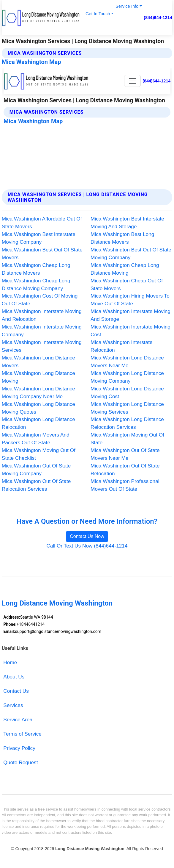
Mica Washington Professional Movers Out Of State (125, 485)
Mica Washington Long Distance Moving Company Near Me (38, 392)
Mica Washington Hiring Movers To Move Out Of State (130, 300)
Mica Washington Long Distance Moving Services (127, 408)
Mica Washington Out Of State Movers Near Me (125, 454)
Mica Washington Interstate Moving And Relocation (42, 315)
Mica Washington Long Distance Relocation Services (127, 423)
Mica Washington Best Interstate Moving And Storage (127, 223)
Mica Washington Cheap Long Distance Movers (36, 269)
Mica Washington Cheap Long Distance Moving (125, 269)
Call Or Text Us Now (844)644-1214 (87, 546)
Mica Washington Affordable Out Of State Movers (42, 223)
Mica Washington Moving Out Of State (127, 439)
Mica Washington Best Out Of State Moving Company (131, 254)
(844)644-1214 (158, 18)
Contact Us (16, 691)
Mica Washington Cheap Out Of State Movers (127, 284)
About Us (14, 677)
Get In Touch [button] (98, 14)
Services (13, 705)
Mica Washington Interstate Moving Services (42, 346)
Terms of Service (22, 734)
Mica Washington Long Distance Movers (38, 362)
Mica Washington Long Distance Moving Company (127, 377)
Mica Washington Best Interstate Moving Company (39, 238)
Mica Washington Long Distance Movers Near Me (127, 362)
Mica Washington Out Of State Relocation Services (36, 485)
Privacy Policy (19, 748)
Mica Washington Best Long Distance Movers (122, 238)
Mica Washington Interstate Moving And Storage (130, 315)
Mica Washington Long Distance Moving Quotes (38, 408)
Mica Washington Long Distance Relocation (38, 423)
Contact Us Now (87, 536)
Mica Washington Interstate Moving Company (42, 331)
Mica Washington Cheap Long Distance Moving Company (36, 284)
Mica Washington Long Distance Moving (38, 377)
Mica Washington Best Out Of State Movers (42, 254)
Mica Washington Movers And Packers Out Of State (36, 439)
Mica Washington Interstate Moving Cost (130, 331)
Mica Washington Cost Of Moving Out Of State (40, 300)
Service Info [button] (127, 6)
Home (10, 662)
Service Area (18, 720)
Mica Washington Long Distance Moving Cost (127, 392)
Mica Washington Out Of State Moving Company (36, 470)
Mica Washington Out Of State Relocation (125, 470)
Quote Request (20, 762)
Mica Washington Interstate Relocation (122, 346)
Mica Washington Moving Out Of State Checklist (39, 454)
